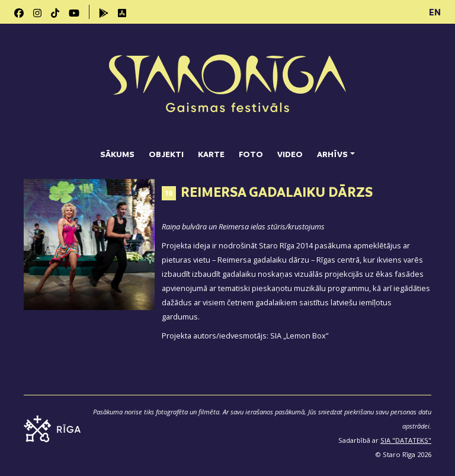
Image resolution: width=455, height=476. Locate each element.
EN (435, 12)
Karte (211, 154)
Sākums (117, 154)
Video (290, 154)
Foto (251, 154)
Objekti (166, 154)
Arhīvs (332, 154)
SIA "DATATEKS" (406, 440)
